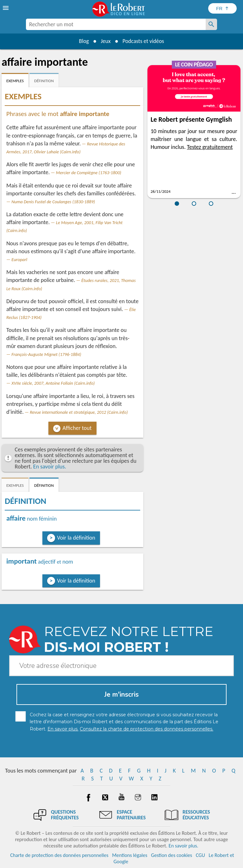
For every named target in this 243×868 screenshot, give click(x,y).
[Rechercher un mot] (211, 24)
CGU (200, 855)
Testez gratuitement (210, 147)
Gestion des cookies (171, 855)
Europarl (19, 260)
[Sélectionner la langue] (222, 8)
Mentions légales (130, 855)
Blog (83, 41)
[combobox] (116, 24)
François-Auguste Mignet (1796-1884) (46, 354)
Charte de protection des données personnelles (59, 855)
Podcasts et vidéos (144, 41)
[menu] (6, 8)
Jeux (105, 41)
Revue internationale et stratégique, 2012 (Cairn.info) (79, 412)
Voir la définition (76, 538)
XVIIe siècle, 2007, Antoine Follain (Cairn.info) (53, 383)
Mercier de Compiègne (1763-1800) (89, 173)
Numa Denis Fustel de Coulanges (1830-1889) (53, 202)
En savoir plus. (50, 467)
